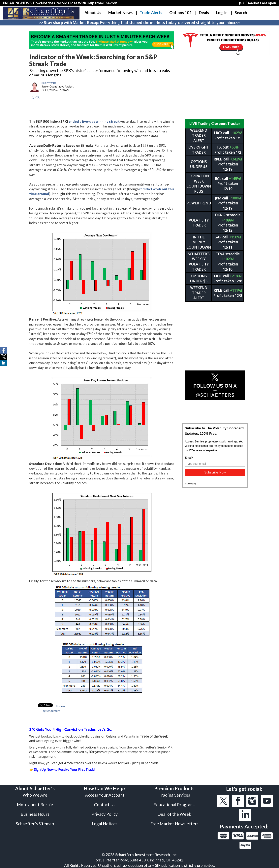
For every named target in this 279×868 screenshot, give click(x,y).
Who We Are (35, 795)
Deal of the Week (174, 814)
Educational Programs (174, 805)
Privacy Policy (105, 814)
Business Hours (35, 814)
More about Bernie (35, 805)
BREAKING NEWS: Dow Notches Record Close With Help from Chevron (60, 3)
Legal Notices (105, 824)
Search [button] (241, 13)
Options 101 (181, 13)
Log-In (222, 13)
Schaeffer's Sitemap (35, 824)
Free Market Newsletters (174, 824)
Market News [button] (120, 13)
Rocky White (49, 83)
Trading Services (174, 795)
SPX (36, 97)
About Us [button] (93, 13)
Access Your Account (105, 795)
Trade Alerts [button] (151, 13)
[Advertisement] (215, 87)
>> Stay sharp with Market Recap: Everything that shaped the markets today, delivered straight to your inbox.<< (140, 22)
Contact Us (105, 805)
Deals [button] (204, 13)
